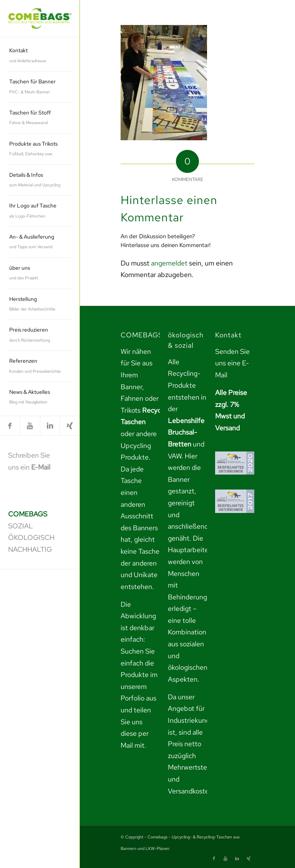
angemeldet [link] (169, 263)
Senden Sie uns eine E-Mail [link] (232, 363)
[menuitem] (40, 56)
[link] (40, 19)
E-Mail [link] (41, 467)
